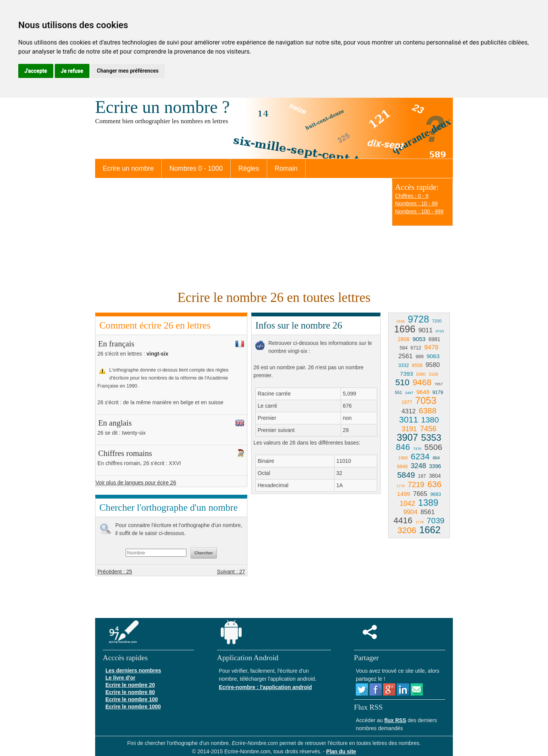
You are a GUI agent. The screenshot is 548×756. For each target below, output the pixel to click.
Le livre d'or (120, 678)
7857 (439, 384)
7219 (416, 484)
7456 (428, 429)
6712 (416, 348)
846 (403, 447)
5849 (406, 475)
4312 (409, 411)
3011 (409, 420)
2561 (405, 356)
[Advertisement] (240, 233)
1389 (428, 503)
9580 (433, 365)
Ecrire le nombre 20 (130, 685)
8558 (417, 365)
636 (434, 484)
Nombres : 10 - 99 (416, 203)
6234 (420, 457)
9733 (440, 331)
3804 (435, 476)
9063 (433, 356)
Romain (286, 168)
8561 (428, 512)
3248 (418, 466)
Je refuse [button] (72, 71)
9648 (423, 392)
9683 (436, 494)
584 (404, 348)
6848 (402, 467)
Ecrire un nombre (128, 168)
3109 (433, 374)
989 (420, 357)
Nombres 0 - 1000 (196, 168)
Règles (249, 168)
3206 (407, 530)
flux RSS (395, 720)
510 (402, 382)
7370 (417, 449)
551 (399, 392)
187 (422, 476)
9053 (419, 339)
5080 (421, 374)
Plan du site (341, 751)
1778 (401, 486)
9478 (431, 347)
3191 (409, 429)
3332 (403, 365)
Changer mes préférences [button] (128, 71)
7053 (426, 400)
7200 (437, 321)
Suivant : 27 (231, 572)
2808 (404, 339)
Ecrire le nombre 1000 (133, 707)
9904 (410, 512)
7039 (436, 520)
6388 (428, 411)
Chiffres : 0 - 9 (412, 196)
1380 (430, 420)
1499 (403, 494)
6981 (434, 339)
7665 (420, 494)
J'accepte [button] (36, 71)
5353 (431, 438)
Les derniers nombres (133, 670)
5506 (433, 447)
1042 (407, 503)
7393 (406, 374)
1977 (407, 402)
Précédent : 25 (115, 572)
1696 (405, 329)
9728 (418, 319)
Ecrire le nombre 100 (132, 699)
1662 (430, 530)
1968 (403, 458)
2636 (401, 321)
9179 (438, 392)
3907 (408, 437)
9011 (425, 330)
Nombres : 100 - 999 (419, 211)
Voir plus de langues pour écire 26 (136, 483)
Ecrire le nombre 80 (130, 692)
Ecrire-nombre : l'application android (265, 687)
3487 (409, 393)
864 (436, 458)
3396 (435, 466)
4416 (403, 520)
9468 (422, 382)
